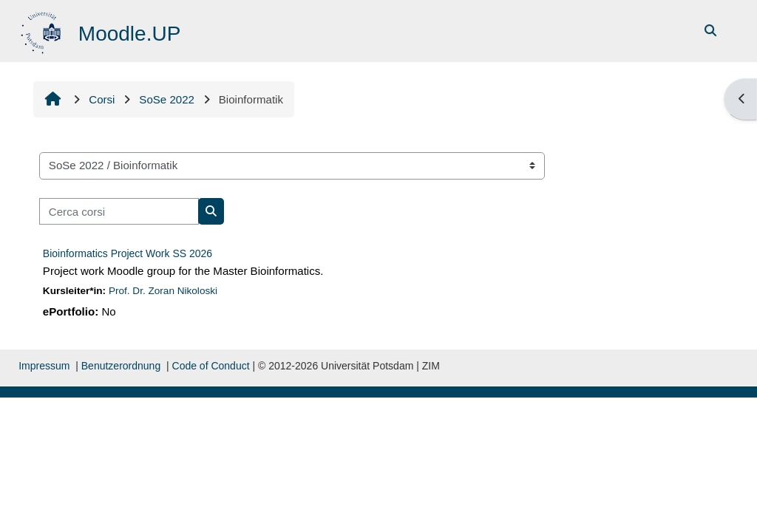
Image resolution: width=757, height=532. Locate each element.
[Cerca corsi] (119, 212)
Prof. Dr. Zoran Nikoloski (163, 291)
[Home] (43, 30)
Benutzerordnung (121, 366)
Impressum (44, 366)
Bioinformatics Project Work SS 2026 (128, 253)
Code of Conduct (211, 366)
